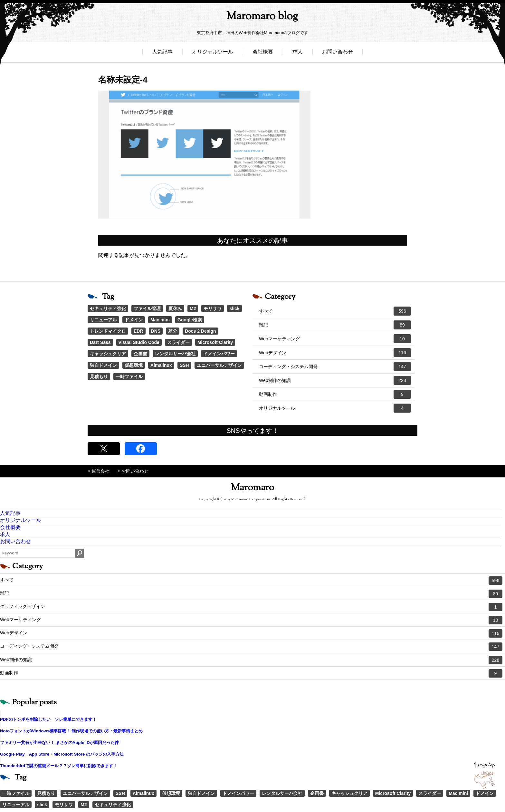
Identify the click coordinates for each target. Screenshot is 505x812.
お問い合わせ (338, 54)
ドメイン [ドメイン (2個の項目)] (134, 320)
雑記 (335, 325)
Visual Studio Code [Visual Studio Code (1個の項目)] (139, 342)
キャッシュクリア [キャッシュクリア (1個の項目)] (108, 354)
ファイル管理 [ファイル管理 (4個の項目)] (147, 308)
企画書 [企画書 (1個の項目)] (140, 354)
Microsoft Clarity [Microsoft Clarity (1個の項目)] (215, 342)
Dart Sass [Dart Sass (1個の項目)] (100, 342)
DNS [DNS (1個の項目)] (156, 331)
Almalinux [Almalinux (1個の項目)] (161, 365)
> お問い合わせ (133, 471)
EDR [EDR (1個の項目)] (138, 331)
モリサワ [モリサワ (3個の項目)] (213, 308)
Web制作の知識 (335, 380)
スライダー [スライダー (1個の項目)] (178, 342)
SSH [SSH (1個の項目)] (184, 365)
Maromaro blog (252, 18)
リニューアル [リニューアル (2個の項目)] (103, 320)
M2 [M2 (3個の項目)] (193, 308)
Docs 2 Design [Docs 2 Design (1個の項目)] (200, 331)
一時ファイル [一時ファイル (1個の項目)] (129, 377)
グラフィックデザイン (251, 607)
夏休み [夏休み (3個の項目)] (175, 308)
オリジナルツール (213, 54)
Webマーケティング (335, 339)
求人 (298, 54)
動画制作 (335, 394)
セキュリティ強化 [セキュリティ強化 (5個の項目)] (108, 308)
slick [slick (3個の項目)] (234, 308)
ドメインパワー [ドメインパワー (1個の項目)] (219, 354)
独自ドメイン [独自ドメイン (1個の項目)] (103, 365)
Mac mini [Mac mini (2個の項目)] (160, 320)
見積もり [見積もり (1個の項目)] (99, 377)
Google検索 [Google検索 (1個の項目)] (190, 320)
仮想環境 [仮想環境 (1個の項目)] (134, 365)
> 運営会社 (99, 471)
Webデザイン (335, 353)
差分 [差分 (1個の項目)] (173, 331)
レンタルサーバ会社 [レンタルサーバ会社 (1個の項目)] (175, 354)
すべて (335, 311)
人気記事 (162, 54)
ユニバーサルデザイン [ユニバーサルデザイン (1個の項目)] (219, 365)
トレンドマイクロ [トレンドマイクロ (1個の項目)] (108, 331)
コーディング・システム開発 (335, 367)
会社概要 (263, 54)
